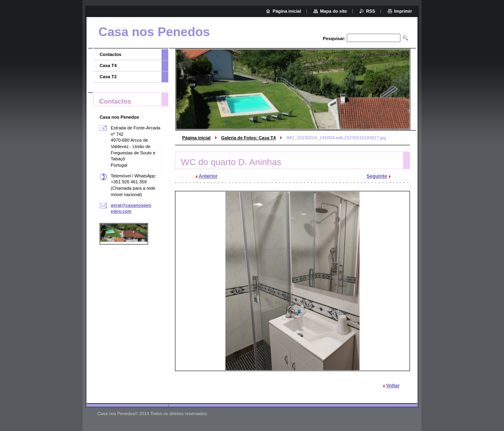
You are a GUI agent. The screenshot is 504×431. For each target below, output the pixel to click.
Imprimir (403, 11)
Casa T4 (108, 65)
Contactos (111, 54)
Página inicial (196, 138)
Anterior (208, 176)
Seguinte (377, 176)
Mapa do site (333, 11)
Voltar (393, 386)
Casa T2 (108, 77)
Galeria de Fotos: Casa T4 (248, 138)
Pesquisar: (334, 38)
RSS (370, 11)
